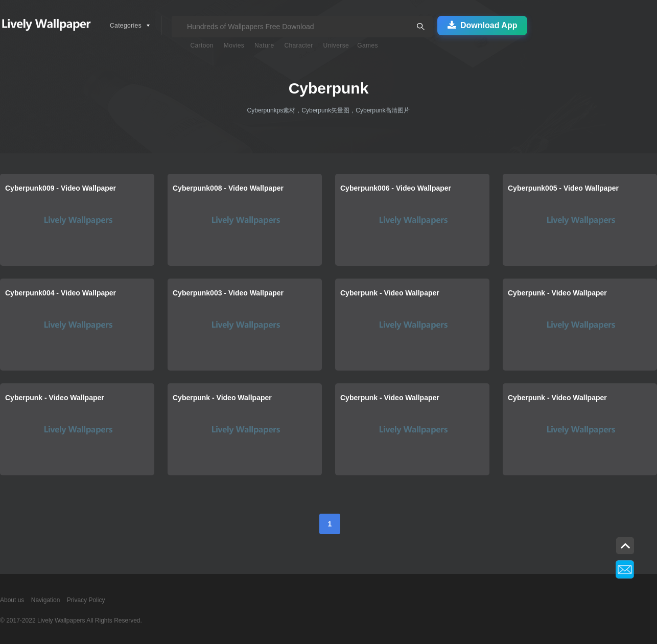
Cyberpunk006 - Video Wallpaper (396, 188)
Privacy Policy (86, 600)
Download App (482, 26)
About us (12, 600)
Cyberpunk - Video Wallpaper (390, 293)
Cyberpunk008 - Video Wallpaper (228, 188)
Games (368, 45)
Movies (234, 45)
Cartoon (202, 45)
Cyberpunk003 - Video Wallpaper (228, 293)
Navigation (46, 600)
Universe (336, 45)
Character (298, 45)
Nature (264, 45)
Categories (126, 26)
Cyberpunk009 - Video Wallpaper (61, 188)
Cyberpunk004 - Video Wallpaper (61, 293)
